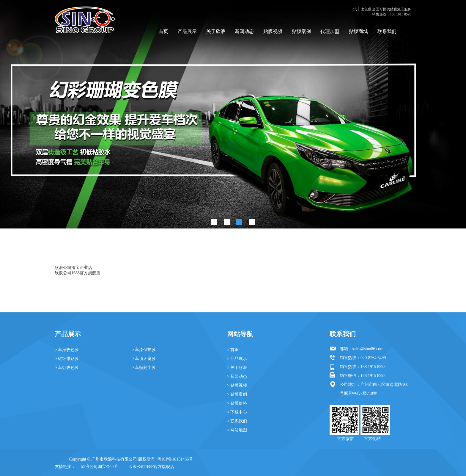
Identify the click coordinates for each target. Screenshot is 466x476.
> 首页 (233, 350)
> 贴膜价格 (237, 403)
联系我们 (387, 31)
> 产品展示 (237, 359)
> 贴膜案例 (237, 394)
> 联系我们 (237, 421)
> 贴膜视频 (237, 385)
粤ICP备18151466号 (175, 459)
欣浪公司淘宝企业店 (73, 268)
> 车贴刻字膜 (144, 368)
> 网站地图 (237, 430)
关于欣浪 (216, 31)
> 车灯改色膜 (67, 368)
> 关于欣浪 (237, 368)
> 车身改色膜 (67, 350)
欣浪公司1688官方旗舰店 (78, 273)
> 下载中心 (237, 412)
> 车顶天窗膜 (144, 359)
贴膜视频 (273, 31)
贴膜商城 (358, 31)
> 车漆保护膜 (144, 350)
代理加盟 (330, 31)
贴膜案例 (301, 31)
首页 (163, 31)
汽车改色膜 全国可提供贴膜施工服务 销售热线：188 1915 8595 (382, 12)
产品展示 (187, 31)
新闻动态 (244, 31)
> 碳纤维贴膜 (67, 359)
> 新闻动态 (237, 376)
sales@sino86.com (368, 349)
